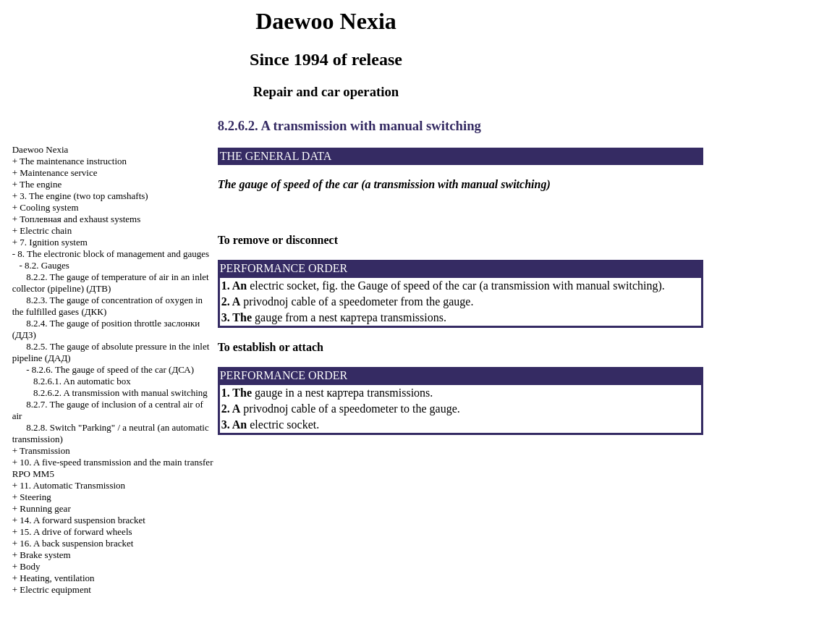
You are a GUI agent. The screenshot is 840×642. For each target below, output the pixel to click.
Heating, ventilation (57, 578)
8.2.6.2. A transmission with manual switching (120, 393)
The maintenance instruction (73, 161)
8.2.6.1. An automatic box (82, 381)
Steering (35, 497)
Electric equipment (55, 590)
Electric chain (46, 231)
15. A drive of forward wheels (76, 532)
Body (30, 566)
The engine (41, 184)
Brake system (45, 555)
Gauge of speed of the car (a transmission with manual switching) (509, 286)
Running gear (45, 508)
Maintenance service (58, 173)
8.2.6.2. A (246, 126)
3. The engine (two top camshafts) (84, 196)
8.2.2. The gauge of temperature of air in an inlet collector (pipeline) (111, 283)
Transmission (45, 451)
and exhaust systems (80, 219)
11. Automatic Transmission (72, 485)
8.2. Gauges (47, 265)
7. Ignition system (54, 242)
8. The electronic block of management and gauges (113, 254)
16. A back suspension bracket (76, 543)
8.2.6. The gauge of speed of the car (113, 369)
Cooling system (49, 207)
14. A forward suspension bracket (82, 520)
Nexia (41, 149)
